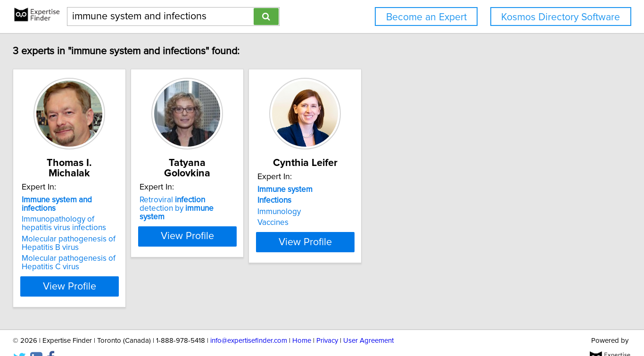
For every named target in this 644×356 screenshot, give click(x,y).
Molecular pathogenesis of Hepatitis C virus (95, 244)
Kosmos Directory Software (561, 17)
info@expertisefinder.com (249, 322)
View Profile (108, 267)
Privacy (327, 322)
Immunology (353, 212)
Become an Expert (426, 17)
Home (302, 322)
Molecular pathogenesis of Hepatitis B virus (95, 224)
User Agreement (368, 322)
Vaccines (347, 223)
